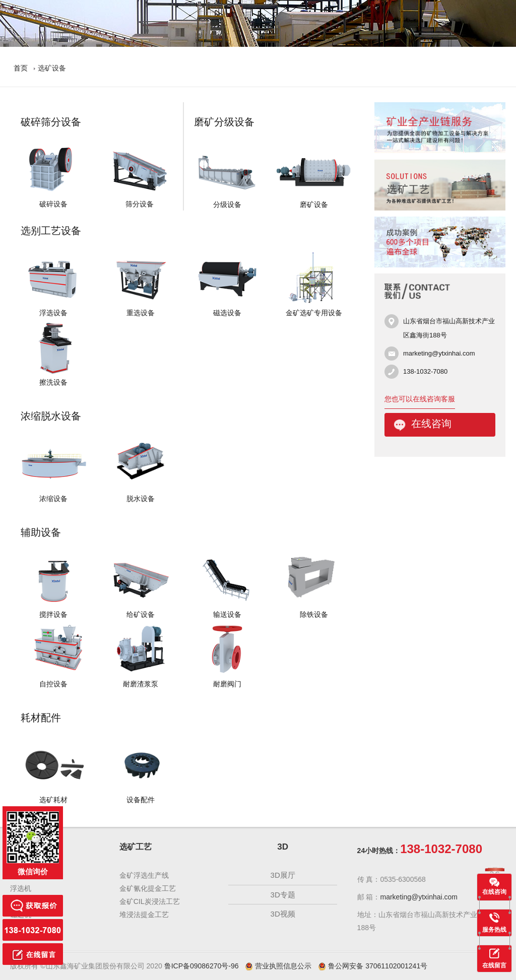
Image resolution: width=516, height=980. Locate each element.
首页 (21, 68)
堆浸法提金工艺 (144, 915)
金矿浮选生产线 (144, 875)
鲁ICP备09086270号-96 (202, 966)
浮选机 (21, 888)
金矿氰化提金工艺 (148, 888)
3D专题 (283, 895)
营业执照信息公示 (278, 966)
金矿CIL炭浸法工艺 (150, 901)
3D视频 (283, 914)
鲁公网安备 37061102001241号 (373, 966)
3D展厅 (283, 875)
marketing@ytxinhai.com (439, 353)
